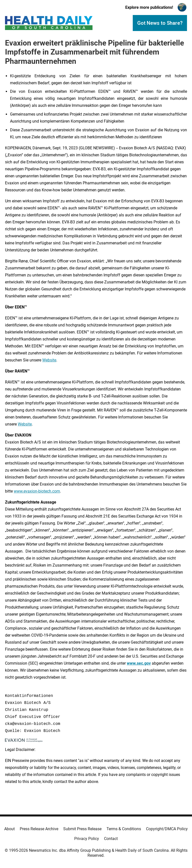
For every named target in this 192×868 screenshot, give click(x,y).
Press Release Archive (39, 829)
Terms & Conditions (124, 829)
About (9, 829)
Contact (111, 839)
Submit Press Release (82, 829)
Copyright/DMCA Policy (167, 829)
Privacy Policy (87, 839)
